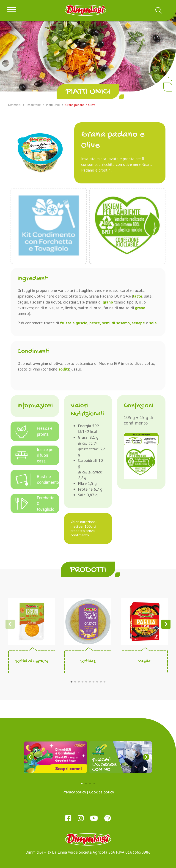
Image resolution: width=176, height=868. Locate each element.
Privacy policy (74, 792)
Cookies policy (102, 792)
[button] (71, 682)
